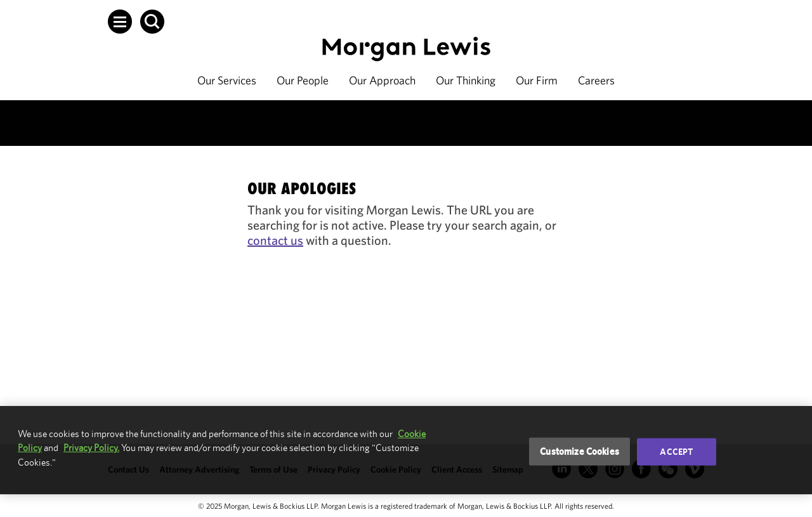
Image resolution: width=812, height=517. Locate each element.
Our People (303, 80)
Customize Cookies (580, 451)
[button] (120, 22)
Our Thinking (466, 80)
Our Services (227, 80)
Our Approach (382, 80)
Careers (596, 80)
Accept (676, 452)
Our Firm (537, 80)
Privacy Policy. (91, 448)
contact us (275, 240)
